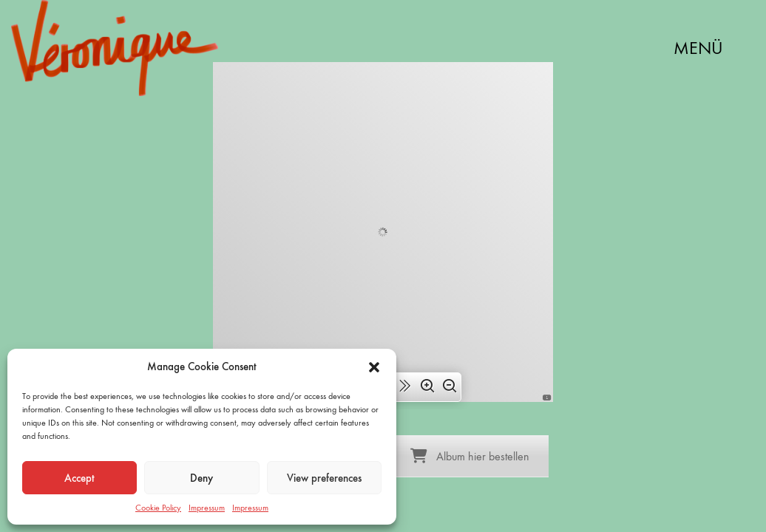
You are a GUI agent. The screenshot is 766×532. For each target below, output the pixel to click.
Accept (79, 478)
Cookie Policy (158, 508)
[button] (374, 367)
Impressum (207, 508)
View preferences (324, 478)
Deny (201, 478)
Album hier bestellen (470, 456)
